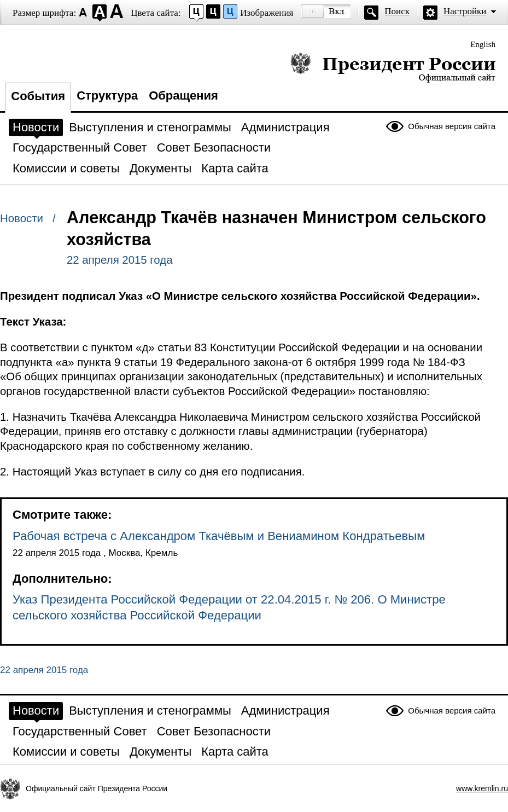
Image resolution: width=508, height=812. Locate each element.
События (38, 96)
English (483, 44)
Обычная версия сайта (452, 126)
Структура (107, 95)
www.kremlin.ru (482, 788)
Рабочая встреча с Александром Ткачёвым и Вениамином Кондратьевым (219, 536)
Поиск (397, 11)
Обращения (183, 95)
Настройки (465, 11)
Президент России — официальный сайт (393, 67)
